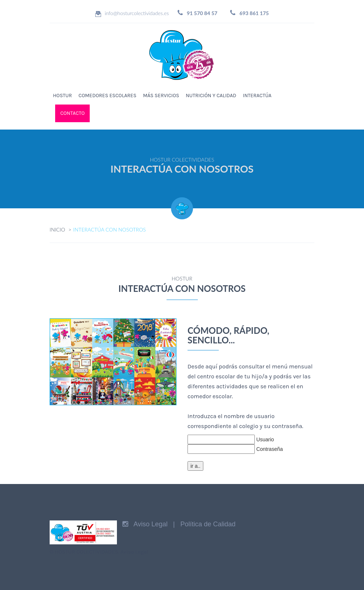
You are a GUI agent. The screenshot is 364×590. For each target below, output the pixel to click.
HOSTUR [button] (63, 96)
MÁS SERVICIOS (161, 96)
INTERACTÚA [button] (257, 96)
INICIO (57, 229)
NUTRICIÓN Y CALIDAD (211, 96)
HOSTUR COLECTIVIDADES (87, 552)
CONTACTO (72, 113)
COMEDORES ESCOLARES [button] (108, 96)
